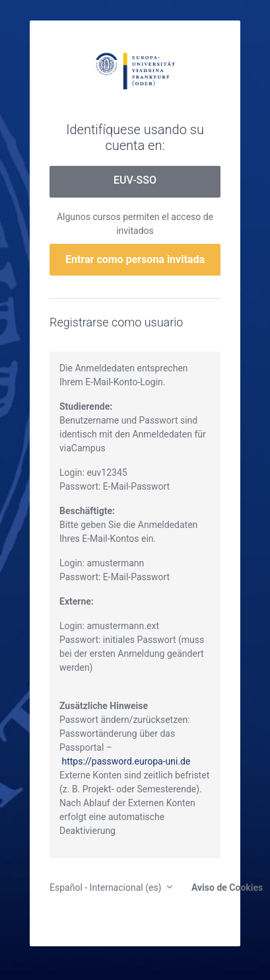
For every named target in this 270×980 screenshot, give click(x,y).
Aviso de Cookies (224, 887)
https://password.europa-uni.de (126, 761)
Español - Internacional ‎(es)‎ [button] (107, 887)
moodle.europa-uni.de (135, 70)
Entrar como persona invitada (135, 259)
